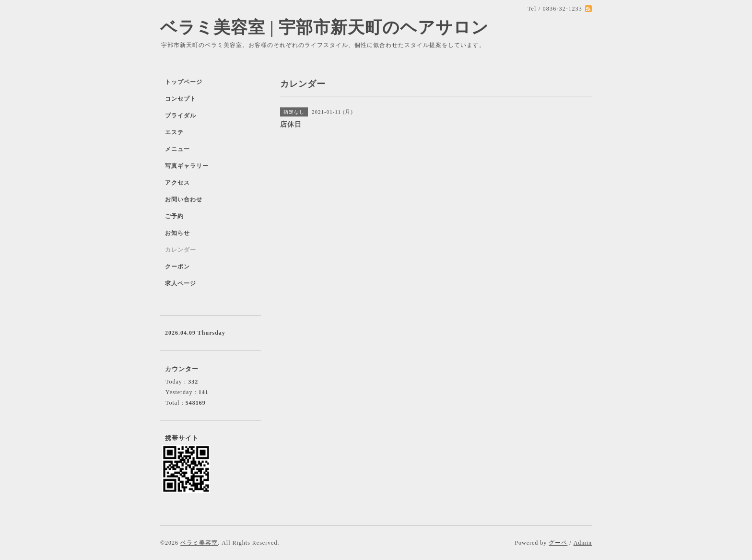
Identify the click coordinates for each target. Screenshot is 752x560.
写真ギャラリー (187, 166)
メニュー (177, 149)
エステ (174, 132)
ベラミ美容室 (199, 543)
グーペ (558, 543)
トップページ (184, 82)
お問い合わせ (184, 199)
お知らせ (177, 233)
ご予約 (174, 216)
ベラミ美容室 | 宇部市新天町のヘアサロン (324, 28)
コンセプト (181, 99)
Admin (583, 543)
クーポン (177, 267)
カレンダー (181, 250)
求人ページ (181, 283)
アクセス (177, 183)
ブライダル (181, 116)
